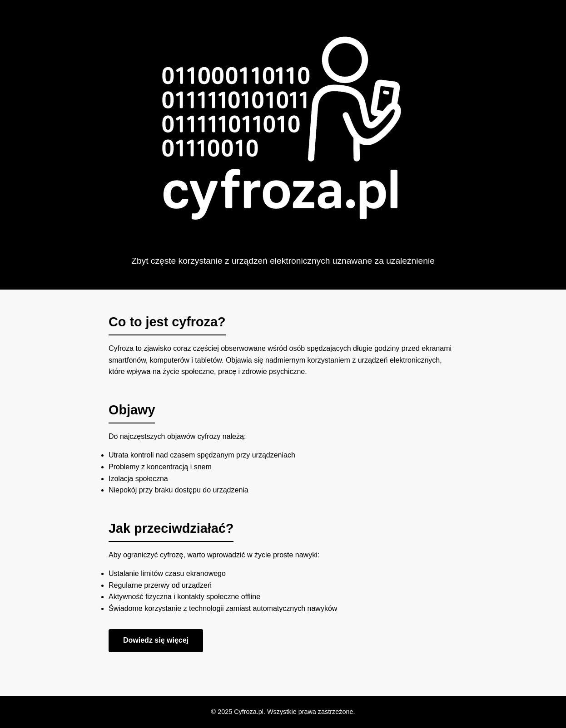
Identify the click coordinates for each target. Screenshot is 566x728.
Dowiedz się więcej (156, 640)
